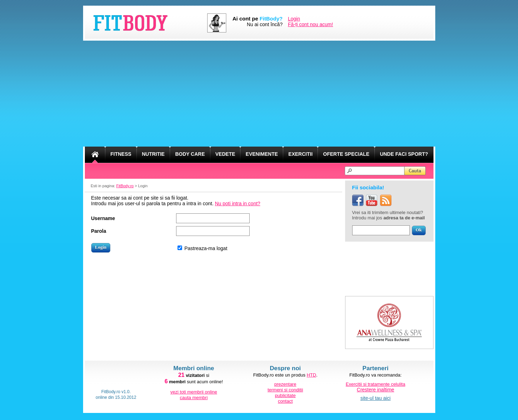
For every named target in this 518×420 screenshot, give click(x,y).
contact (285, 401)
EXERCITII (301, 154)
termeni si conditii (285, 390)
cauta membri (194, 398)
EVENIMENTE (262, 154)
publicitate (286, 395)
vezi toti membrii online (194, 392)
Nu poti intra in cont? (238, 203)
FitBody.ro (125, 186)
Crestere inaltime (376, 390)
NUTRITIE (153, 154)
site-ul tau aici (376, 398)
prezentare (285, 384)
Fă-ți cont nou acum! (310, 24)
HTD (311, 375)
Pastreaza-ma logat (206, 248)
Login (294, 19)
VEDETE (225, 154)
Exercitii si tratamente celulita (376, 384)
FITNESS (121, 154)
